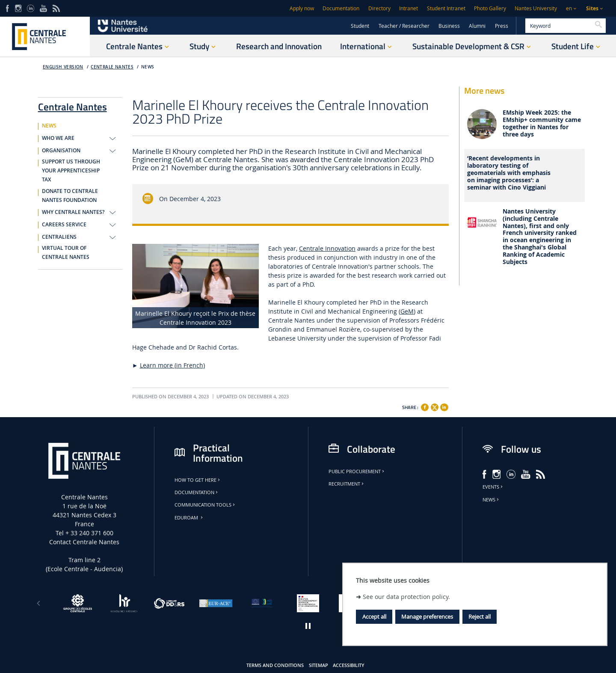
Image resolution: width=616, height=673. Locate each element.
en (569, 8)
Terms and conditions (275, 665)
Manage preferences (427, 617)
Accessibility (349, 665)
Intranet (409, 8)
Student (360, 26)
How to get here (198, 480)
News (491, 500)
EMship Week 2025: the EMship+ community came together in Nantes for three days (542, 123)
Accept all (374, 617)
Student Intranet (446, 8)
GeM (407, 311)
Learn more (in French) (172, 365)
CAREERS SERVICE (64, 225)
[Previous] (38, 603)
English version (63, 67)
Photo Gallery (490, 8)
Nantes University (536, 8)
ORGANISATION (61, 151)
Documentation (341, 8)
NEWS (148, 67)
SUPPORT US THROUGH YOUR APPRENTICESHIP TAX (71, 171)
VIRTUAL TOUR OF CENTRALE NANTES (66, 253)
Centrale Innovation (327, 248)
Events (493, 487)
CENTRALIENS (59, 237)
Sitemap (318, 665)
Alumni (477, 26)
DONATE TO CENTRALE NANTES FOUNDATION (70, 196)
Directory (379, 8)
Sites (592, 8)
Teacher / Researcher (404, 26)
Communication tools (205, 505)
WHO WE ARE (58, 138)
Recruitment (347, 484)
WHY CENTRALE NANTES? (73, 212)
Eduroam (189, 518)
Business (449, 26)
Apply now (302, 8)
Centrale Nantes (112, 67)
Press (502, 26)
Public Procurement (357, 471)
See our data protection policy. (406, 597)
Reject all (480, 617)
